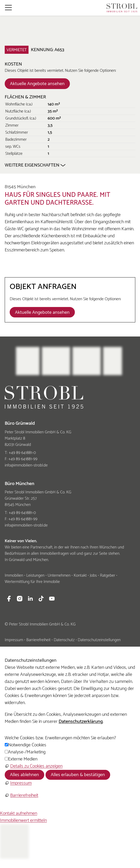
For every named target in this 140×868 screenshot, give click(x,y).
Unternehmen (59, 575)
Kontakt (80, 575)
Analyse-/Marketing (27, 752)
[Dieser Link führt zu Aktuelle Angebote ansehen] (37, 84)
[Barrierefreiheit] (21, 796)
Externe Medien (23, 759)
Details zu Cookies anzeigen (36, 766)
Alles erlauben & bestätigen (78, 775)
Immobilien (14, 575)
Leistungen (35, 575)
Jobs (93, 575)
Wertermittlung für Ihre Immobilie (32, 582)
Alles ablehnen (24, 775)
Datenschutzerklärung (81, 722)
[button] (8, 8)
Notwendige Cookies (27, 745)
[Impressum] (18, 783)
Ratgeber (108, 575)
